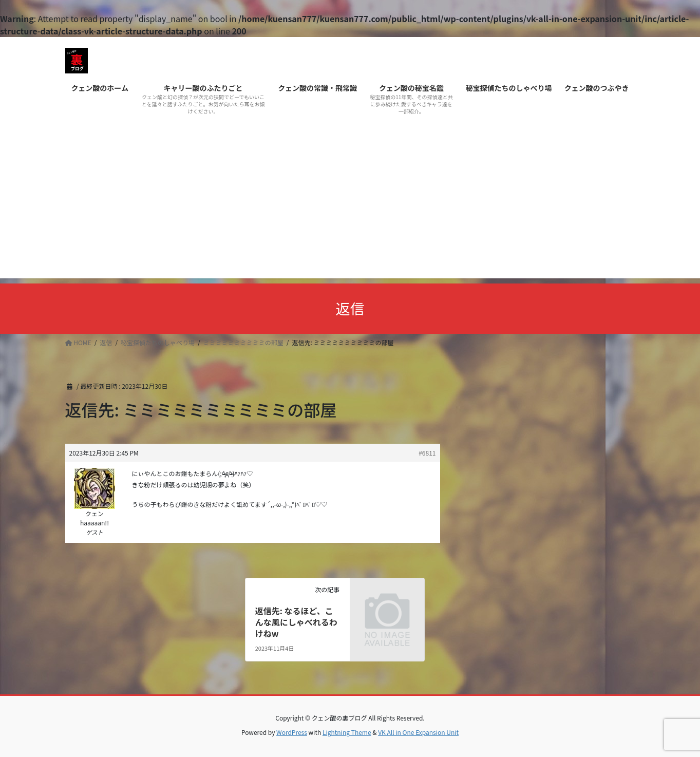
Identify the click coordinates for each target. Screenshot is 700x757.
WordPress (292, 732)
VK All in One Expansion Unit (418, 732)
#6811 (427, 453)
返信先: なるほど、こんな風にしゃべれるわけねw (296, 622)
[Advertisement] (350, 206)
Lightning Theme (347, 732)
